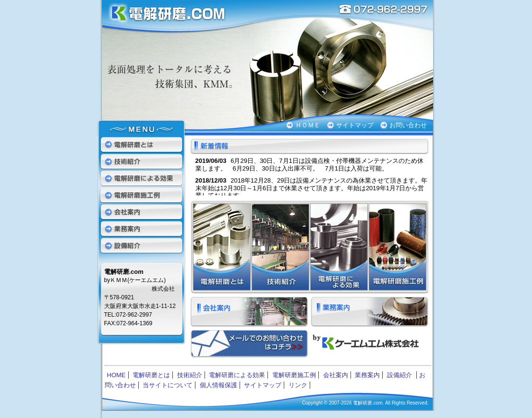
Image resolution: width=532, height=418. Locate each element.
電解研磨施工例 (398, 247)
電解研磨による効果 (339, 247)
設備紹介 (141, 245)
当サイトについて (168, 385)
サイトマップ (355, 125)
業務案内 (369, 312)
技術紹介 (280, 247)
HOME (116, 375)
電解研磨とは (221, 247)
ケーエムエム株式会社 (367, 345)
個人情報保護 (218, 385)
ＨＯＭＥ (308, 125)
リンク (298, 385)
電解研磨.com (164, 17)
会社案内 (249, 312)
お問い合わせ (408, 125)
